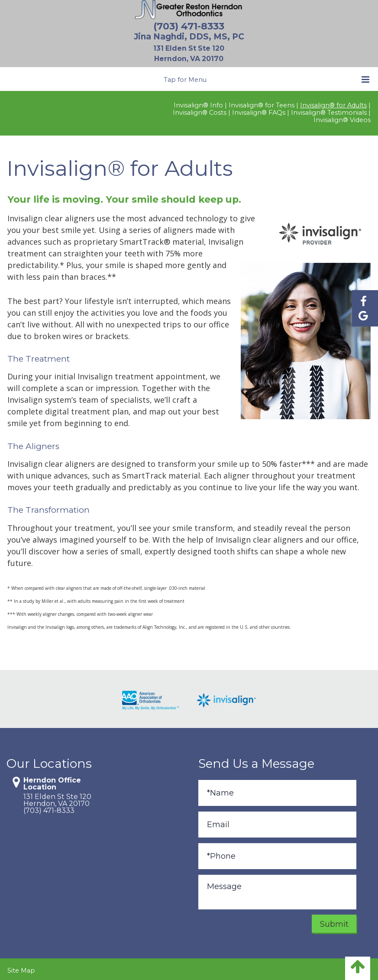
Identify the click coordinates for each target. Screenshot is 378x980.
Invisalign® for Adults (333, 103)
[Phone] (277, 854)
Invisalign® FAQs (259, 111)
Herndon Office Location (52, 781)
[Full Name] (277, 791)
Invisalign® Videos (342, 118)
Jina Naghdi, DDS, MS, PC (189, 37)
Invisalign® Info (198, 103)
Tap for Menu (267, 77)
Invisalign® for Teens (262, 103)
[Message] (277, 890)
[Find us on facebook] (363, 302)
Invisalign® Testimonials (329, 111)
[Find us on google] (363, 318)
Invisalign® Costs (200, 111)
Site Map (21, 968)
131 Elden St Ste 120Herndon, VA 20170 (57, 798)
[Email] (277, 822)
